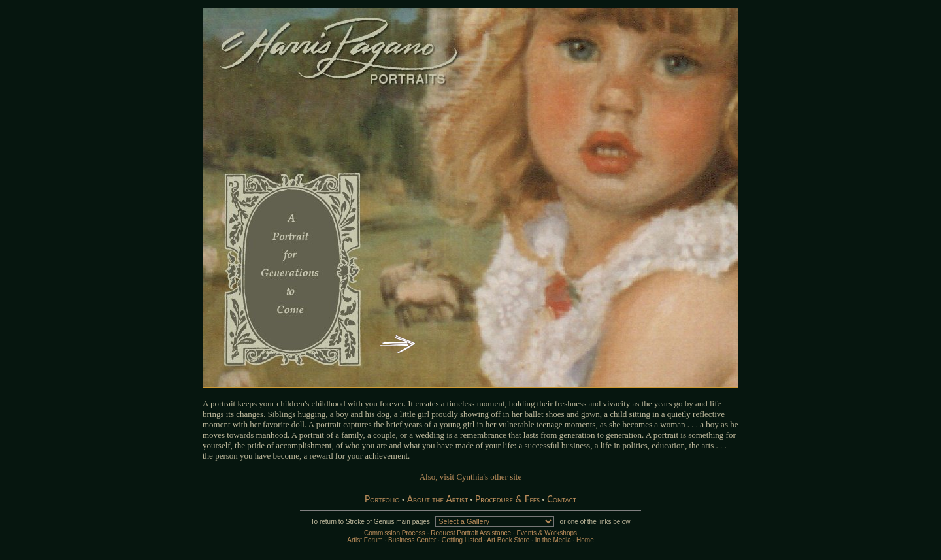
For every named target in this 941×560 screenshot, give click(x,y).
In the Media (553, 540)
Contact (562, 499)
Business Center (412, 540)
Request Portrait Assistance (471, 533)
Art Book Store (508, 540)
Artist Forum (365, 540)
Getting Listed (462, 540)
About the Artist (437, 499)
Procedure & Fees (507, 499)
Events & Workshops (547, 533)
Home (585, 540)
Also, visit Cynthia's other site (471, 477)
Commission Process (395, 533)
